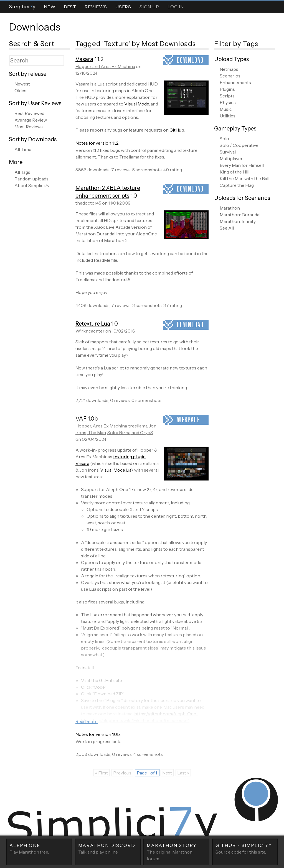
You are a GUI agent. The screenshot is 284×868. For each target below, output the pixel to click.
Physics (228, 102)
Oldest (21, 90)
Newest (22, 84)
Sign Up (149, 7)
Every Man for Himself (242, 165)
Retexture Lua (93, 324)
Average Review (31, 120)
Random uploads (31, 179)
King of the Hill (234, 172)
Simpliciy (22, 7)
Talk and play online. (108, 848)
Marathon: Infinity (238, 221)
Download (190, 60)
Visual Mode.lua (116, 470)
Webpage (188, 420)
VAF (81, 419)
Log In (176, 7)
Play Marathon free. (39, 848)
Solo (224, 139)
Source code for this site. (245, 848)
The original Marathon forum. (176, 852)
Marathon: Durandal (240, 215)
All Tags (22, 172)
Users (123, 7)
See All (227, 228)
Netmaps (229, 69)
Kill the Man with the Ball (244, 178)
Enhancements (235, 82)
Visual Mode (137, 104)
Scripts (227, 96)
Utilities (228, 116)
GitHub (177, 130)
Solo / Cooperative (239, 145)
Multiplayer (231, 158)
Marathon (230, 208)
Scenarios (230, 76)
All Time (23, 149)
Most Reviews (29, 127)
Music (226, 109)
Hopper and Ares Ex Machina (105, 66)
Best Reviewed (29, 113)
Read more (87, 721)
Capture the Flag (237, 185)
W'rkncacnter (90, 331)
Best (70, 7)
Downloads (35, 27)
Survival (228, 152)
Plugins (227, 89)
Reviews (96, 7)
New (50, 7)
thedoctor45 (88, 203)
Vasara (84, 59)
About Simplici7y (32, 185)
